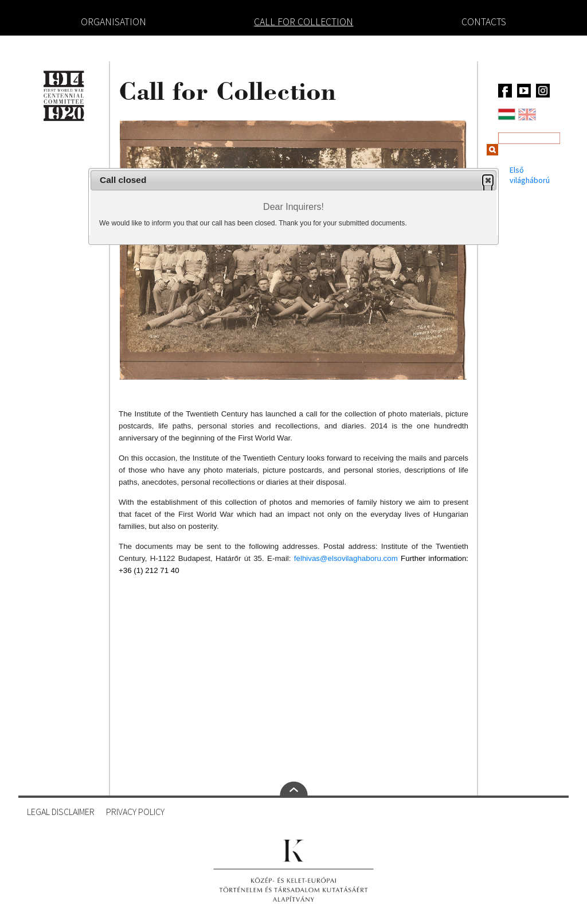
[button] (488, 180)
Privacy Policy (135, 812)
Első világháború (530, 175)
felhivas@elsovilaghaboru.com (346, 558)
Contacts (484, 22)
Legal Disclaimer (61, 812)
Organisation (114, 22)
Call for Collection (304, 22)
